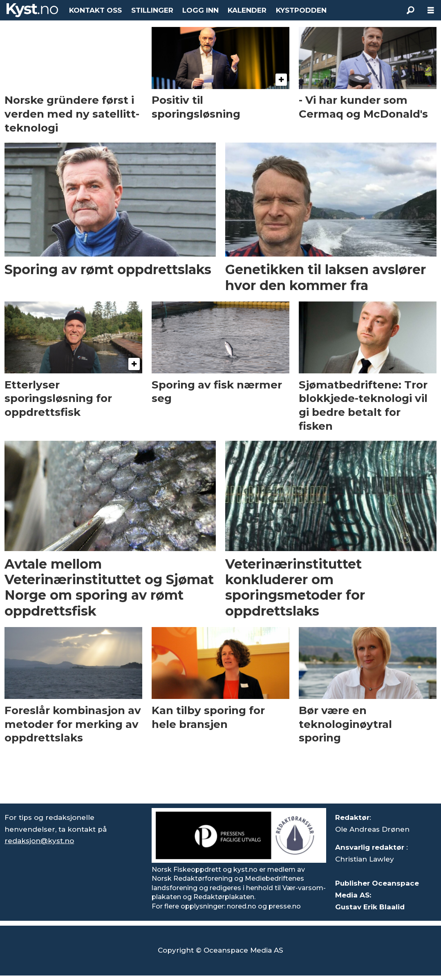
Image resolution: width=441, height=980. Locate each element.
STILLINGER (152, 10)
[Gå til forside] (32, 10)
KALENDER (247, 10)
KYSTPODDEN (301, 10)
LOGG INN (200, 10)
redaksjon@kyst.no (39, 841)
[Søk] (410, 10)
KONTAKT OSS (95, 10)
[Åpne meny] (431, 10)
